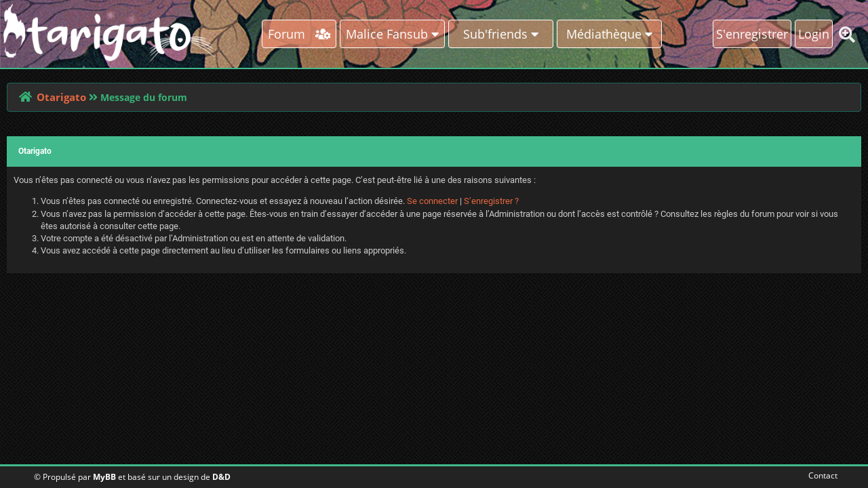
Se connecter (432, 201)
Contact (820, 475)
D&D (221, 477)
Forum (299, 34)
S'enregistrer (752, 34)
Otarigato (61, 97)
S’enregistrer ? (491, 201)
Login (814, 34)
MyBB (104, 477)
